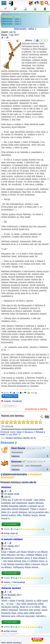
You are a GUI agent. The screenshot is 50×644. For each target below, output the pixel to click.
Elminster (16, 462)
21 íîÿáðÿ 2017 (12, 546)
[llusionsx (29, 432)
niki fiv (12, 32)
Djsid (19, 432)
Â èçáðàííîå (9, 406)
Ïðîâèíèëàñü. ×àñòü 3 (11, 21)
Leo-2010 (13, 434)
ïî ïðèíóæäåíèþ (18, 582)
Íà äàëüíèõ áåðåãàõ (12, 539)
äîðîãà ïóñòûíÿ (10, 631)
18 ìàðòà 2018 (12, 494)
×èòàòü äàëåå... (11, 524)
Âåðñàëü (6, 487)
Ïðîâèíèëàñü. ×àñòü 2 (11, 19)
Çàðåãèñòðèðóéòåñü (14, 474)
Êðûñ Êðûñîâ (18, 448)
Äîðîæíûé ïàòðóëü (11, 588)
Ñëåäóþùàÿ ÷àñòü (10, 396)
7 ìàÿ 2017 (14, 35)
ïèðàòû (7, 582)
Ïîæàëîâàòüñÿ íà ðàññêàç (36, 409)
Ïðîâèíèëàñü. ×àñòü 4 (11, 24)
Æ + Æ (5, 38)
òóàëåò (7, 401)
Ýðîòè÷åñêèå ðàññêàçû (11, 643)
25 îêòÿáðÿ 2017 (13, 595)
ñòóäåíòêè (17, 401)
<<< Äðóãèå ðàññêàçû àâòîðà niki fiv (19, 438)
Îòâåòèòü (16, 456)
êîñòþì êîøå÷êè (11, 533)
